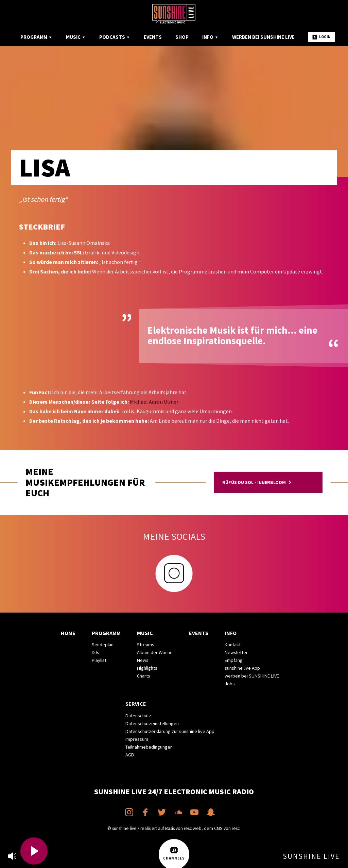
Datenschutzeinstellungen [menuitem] (152, 723)
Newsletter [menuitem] (236, 652)
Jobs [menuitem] (230, 684)
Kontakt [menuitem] (233, 645)
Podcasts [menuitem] (115, 37)
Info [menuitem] (210, 37)
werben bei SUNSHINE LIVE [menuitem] (252, 676)
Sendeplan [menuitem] (103, 645)
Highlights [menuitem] (147, 668)
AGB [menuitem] (130, 755)
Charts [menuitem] (144, 676)
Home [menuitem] (68, 633)
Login (321, 37)
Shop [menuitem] (182, 37)
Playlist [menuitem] (99, 660)
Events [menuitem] (153, 37)
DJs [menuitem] (95, 652)
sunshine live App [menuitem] (242, 668)
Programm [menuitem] (36, 37)
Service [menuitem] (136, 704)
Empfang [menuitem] (234, 660)
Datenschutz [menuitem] (138, 716)
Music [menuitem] (76, 37)
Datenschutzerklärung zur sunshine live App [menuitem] (170, 731)
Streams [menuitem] (146, 645)
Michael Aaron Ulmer (154, 402)
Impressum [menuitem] (137, 739)
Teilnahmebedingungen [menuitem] (149, 747)
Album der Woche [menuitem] (155, 652)
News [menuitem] (143, 660)
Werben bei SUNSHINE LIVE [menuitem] (263, 37)
